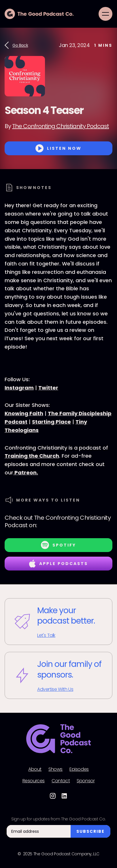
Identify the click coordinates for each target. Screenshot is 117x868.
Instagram (19, 388)
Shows (55, 769)
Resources (34, 781)
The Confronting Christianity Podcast (61, 126)
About (35, 769)
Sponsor (86, 781)
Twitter (48, 388)
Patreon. (26, 473)
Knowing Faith (24, 413)
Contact (61, 781)
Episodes (79, 769)
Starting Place (51, 422)
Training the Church (32, 456)
